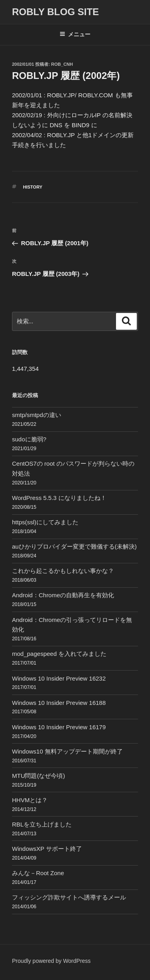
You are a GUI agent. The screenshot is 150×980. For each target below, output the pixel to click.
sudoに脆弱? (29, 439)
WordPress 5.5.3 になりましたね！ (59, 498)
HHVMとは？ (30, 800)
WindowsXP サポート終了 (47, 849)
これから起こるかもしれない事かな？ (63, 571)
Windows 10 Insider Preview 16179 (59, 727)
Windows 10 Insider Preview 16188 (59, 703)
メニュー (75, 34)
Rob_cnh (62, 64)
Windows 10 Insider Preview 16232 (59, 678)
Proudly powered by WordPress (51, 961)
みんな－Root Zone (38, 873)
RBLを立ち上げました (42, 824)
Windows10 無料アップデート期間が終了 (67, 751)
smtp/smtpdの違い (37, 415)
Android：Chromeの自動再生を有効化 (63, 595)
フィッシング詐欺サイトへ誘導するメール (69, 897)
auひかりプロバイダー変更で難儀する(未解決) (74, 546)
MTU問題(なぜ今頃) (38, 776)
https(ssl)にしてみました (45, 522)
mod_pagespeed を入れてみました (59, 654)
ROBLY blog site (55, 12)
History (33, 187)
